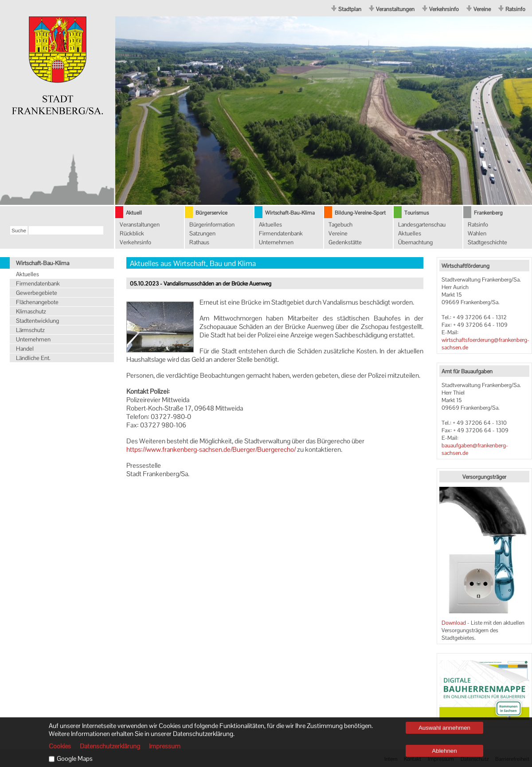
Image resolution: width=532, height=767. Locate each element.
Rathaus (199, 242)
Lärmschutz (30, 330)
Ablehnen (444, 751)
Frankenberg (488, 213)
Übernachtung (415, 242)
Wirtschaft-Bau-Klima (290, 213)
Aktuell (134, 213)
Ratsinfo (515, 9)
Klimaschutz (31, 311)
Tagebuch (340, 225)
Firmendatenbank (281, 233)
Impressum (165, 746)
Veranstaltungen (395, 9)
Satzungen (202, 233)
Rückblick (132, 233)
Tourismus (417, 213)
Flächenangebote (37, 302)
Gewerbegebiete (37, 293)
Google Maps (75, 759)
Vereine (482, 9)
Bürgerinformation (212, 225)
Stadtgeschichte (487, 242)
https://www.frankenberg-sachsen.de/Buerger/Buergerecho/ (211, 449)
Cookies (60, 746)
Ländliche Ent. (33, 358)
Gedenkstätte (345, 242)
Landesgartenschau (422, 225)
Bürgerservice (211, 213)
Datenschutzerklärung (110, 746)
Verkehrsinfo (444, 9)
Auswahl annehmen (444, 728)
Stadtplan (350, 9)
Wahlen (477, 233)
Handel (25, 349)
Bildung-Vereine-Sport (360, 213)
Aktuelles (270, 225)
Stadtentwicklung (37, 321)
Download (454, 623)
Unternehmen (276, 242)
